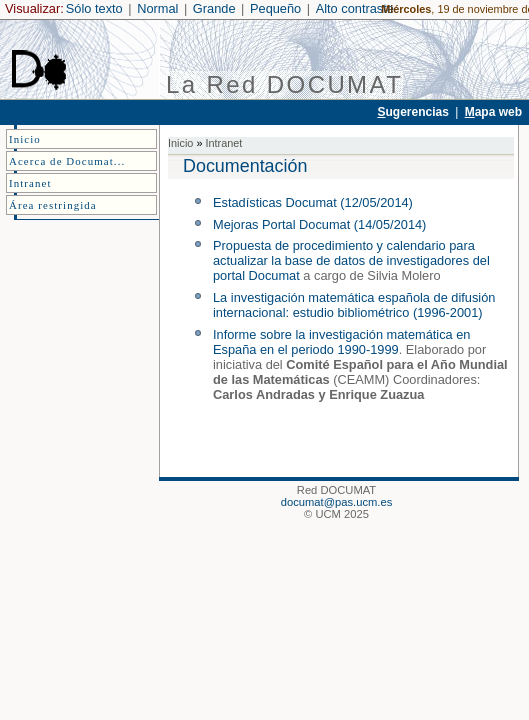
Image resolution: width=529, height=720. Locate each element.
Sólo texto (94, 8)
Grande (214, 8)
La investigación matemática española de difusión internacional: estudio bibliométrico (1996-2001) (354, 305)
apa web (493, 112)
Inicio (180, 143)
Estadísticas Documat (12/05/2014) (313, 202)
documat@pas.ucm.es (336, 502)
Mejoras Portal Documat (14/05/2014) (319, 224)
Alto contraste (355, 8)
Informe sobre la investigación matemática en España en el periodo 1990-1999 (342, 342)
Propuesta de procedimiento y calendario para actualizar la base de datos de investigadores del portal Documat (351, 260)
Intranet (223, 143)
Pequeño (275, 8)
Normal (157, 8)
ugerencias (412, 112)
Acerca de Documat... (67, 161)
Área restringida (53, 205)
